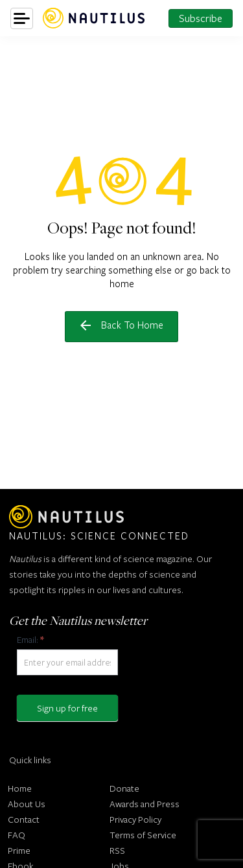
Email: (30, 639)
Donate (124, 788)
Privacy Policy (135, 819)
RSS (117, 850)
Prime (19, 850)
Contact (24, 819)
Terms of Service (143, 835)
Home (20, 788)
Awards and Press (145, 804)
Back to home (122, 325)
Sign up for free (67, 708)
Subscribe (201, 18)
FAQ (17, 835)
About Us (27, 804)
